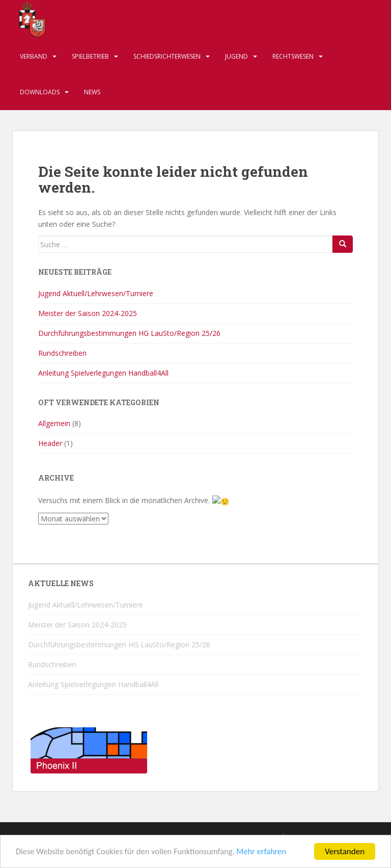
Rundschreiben (62, 353)
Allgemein (54, 423)
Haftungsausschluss (173, 837)
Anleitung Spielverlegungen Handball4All (103, 373)
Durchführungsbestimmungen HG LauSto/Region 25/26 (129, 333)
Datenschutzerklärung (263, 837)
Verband (34, 56)
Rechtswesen (293, 56)
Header (50, 443)
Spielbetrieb (90, 56)
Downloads (40, 92)
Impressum (105, 837)
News (92, 92)
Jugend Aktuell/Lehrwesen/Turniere (96, 293)
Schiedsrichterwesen (167, 56)
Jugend (236, 56)
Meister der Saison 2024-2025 (88, 313)
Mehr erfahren (270, 859)
